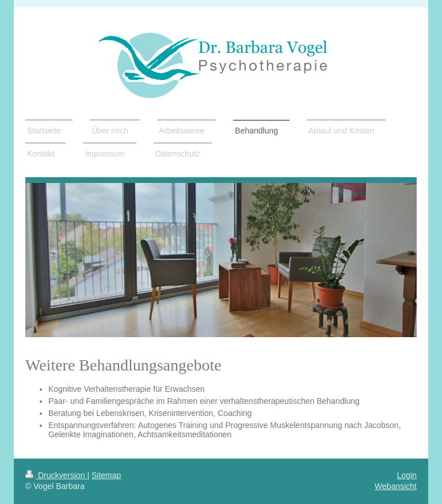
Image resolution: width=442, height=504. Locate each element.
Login (407, 475)
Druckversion (56, 475)
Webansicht (396, 486)
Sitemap (106, 475)
